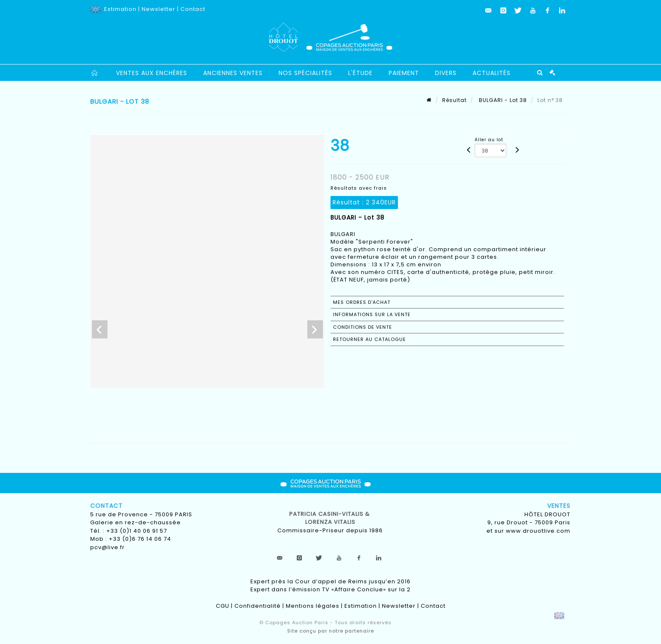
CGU (223, 606)
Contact (193, 9)
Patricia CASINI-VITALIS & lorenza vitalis (330, 518)
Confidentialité (258, 606)
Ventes (559, 506)
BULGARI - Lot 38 (502, 100)
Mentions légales (313, 606)
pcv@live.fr (107, 547)
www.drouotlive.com (538, 531)
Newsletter (159, 9)
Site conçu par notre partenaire (330, 631)
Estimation (120, 9)
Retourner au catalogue (369, 339)
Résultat (454, 100)
